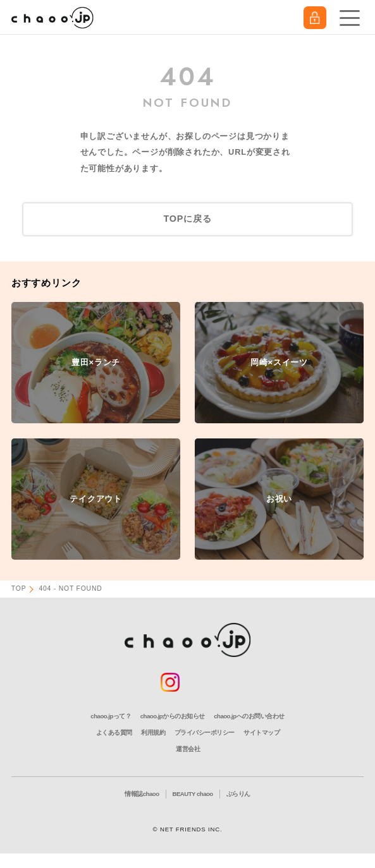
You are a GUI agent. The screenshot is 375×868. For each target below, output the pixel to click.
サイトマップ (261, 732)
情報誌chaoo (142, 794)
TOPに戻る (187, 219)
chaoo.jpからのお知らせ (173, 716)
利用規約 (153, 732)
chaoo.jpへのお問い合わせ (249, 716)
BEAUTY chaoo (193, 794)
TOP (19, 588)
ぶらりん (238, 794)
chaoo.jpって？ (111, 716)
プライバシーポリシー (205, 732)
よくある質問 (114, 732)
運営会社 (188, 749)
